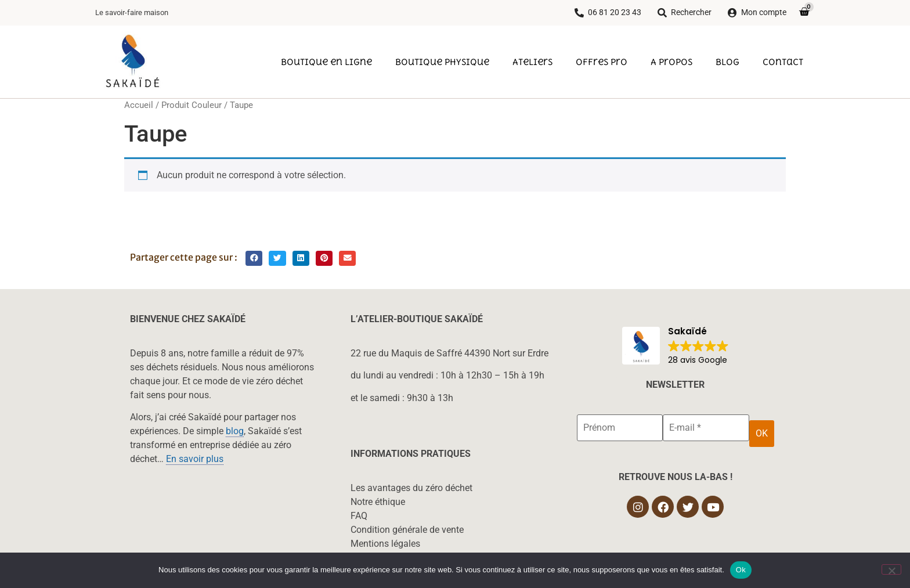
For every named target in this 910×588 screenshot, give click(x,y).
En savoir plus (195, 459)
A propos (671, 62)
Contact (783, 62)
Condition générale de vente (407, 530)
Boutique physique (442, 62)
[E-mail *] (706, 428)
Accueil (139, 105)
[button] (254, 259)
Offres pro (602, 62)
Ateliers (532, 62)
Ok (741, 570)
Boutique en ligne (326, 62)
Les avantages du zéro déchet (411, 488)
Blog (727, 62)
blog (235, 431)
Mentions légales (385, 544)
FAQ (359, 516)
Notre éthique (378, 502)
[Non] (891, 569)
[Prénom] (620, 428)
